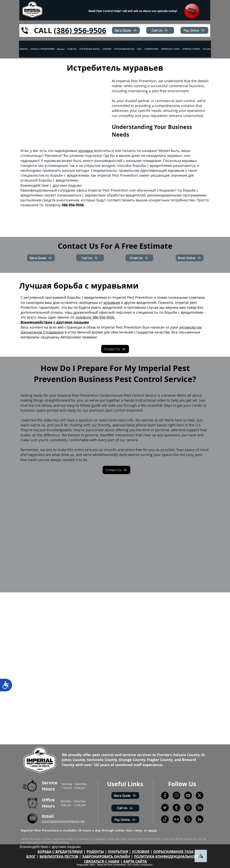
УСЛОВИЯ (141, 852)
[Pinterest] (188, 808)
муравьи (86, 151)
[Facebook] (165, 795)
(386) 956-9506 (80, 30)
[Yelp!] (188, 819)
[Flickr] (176, 819)
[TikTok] (165, 819)
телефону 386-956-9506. (95, 317)
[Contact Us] (115, 349)
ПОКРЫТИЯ (118, 852)
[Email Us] (139, 258)
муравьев (112, 302)
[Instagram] (176, 795)
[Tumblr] (176, 808)
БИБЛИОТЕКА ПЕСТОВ (59, 857)
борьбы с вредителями (152, 165)
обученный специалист (157, 190)
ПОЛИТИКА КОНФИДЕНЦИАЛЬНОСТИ (168, 857)
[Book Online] (190, 258)
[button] (211, 49)
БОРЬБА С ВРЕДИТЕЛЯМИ (60, 852)
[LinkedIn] (200, 808)
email (152, 830)
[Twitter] (165, 808)
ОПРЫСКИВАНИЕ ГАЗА (173, 852)
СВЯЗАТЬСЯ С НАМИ (102, 861)
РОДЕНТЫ (95, 852)
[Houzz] (200, 819)
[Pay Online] (194, 30)
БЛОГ (31, 857)
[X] (200, 795)
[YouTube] (188, 795)
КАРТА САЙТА (135, 861)
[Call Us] (160, 30)
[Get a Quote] (126, 30)
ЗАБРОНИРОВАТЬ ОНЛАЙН (106, 857)
